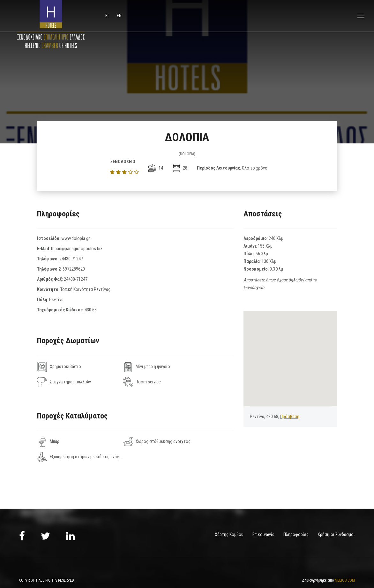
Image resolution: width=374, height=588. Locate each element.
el (108, 16)
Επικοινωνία (263, 519)
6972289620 (74, 269)
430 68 (91, 310)
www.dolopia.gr (75, 238)
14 (156, 168)
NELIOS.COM (345, 565)
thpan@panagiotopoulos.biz (77, 249)
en (119, 16)
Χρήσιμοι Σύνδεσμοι (336, 519)
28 (180, 168)
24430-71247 (71, 259)
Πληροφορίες (296, 519)
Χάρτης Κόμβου (229, 519)
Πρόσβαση (290, 417)
